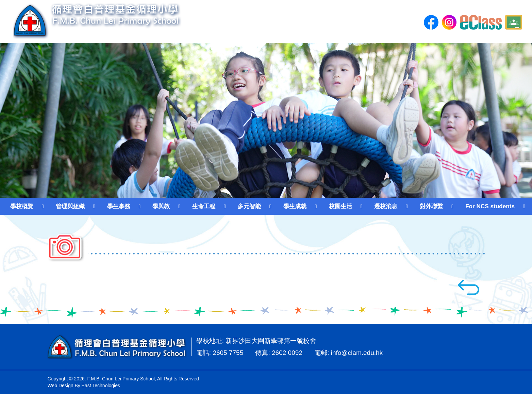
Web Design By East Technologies (84, 385)
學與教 (161, 206)
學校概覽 (22, 206)
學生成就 (295, 206)
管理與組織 (70, 206)
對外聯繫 (431, 206)
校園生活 (340, 206)
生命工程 (204, 206)
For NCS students (490, 206)
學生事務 (119, 206)
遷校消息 (386, 206)
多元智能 (249, 206)
